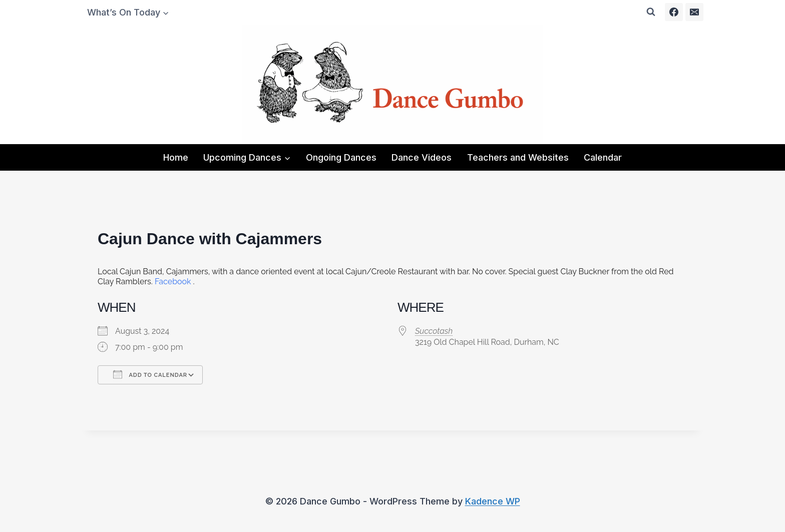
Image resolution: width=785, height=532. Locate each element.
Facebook (173, 282)
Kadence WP (493, 501)
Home (176, 157)
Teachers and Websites (518, 157)
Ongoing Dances (341, 157)
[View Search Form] (651, 12)
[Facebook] (674, 12)
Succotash (434, 331)
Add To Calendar (150, 374)
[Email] (694, 12)
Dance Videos (422, 157)
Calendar (603, 157)
